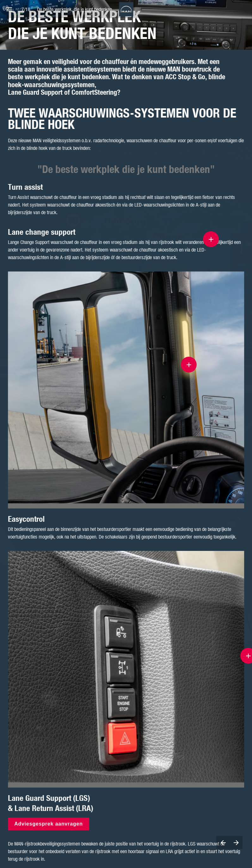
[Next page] (236, 842)
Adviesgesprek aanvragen (49, 824)
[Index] (9, 9)
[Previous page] (223, 842)
